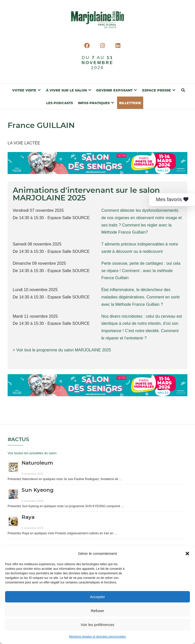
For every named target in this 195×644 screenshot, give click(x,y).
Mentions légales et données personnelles (97, 637)
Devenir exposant (114, 91)
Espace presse (157, 91)
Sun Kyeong (38, 490)
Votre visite (24, 91)
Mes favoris (172, 199)
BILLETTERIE (130, 103)
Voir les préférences (98, 625)
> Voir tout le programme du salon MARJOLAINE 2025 (62, 350)
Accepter (97, 597)
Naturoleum (37, 463)
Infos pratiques (94, 103)
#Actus (18, 440)
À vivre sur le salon (66, 91)
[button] (187, 554)
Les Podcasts (60, 103)
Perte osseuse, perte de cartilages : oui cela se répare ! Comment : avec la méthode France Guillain (141, 271)
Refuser (98, 611)
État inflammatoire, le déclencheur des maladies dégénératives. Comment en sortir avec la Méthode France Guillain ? (141, 297)
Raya (28, 517)
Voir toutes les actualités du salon (32, 453)
